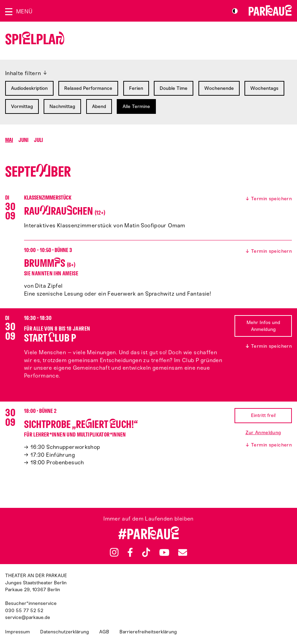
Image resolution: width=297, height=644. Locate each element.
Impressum (18, 632)
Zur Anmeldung (263, 433)
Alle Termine (136, 106)
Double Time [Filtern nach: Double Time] (174, 88)
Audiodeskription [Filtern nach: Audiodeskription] (29, 88)
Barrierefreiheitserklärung (148, 632)
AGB (104, 632)
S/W (235, 11)
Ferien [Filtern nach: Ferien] (136, 88)
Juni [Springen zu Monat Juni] (24, 140)
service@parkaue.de (28, 617)
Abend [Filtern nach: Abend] (99, 106)
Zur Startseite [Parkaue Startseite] (270, 10)
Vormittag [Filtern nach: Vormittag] (22, 106)
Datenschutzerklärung (65, 632)
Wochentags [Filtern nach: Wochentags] (264, 88)
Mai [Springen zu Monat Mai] (9, 140)
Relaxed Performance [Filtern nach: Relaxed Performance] (88, 88)
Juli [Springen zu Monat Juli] (38, 140)
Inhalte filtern (23, 73)
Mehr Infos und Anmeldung (263, 326)
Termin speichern (271, 199)
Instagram (114, 552)
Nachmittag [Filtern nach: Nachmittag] (62, 106)
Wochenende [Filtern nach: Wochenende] (219, 88)
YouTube (164, 552)
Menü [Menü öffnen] (24, 11)
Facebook (130, 552)
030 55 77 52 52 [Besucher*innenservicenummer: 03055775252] (24, 611)
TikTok (146, 552)
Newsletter (183, 552)
